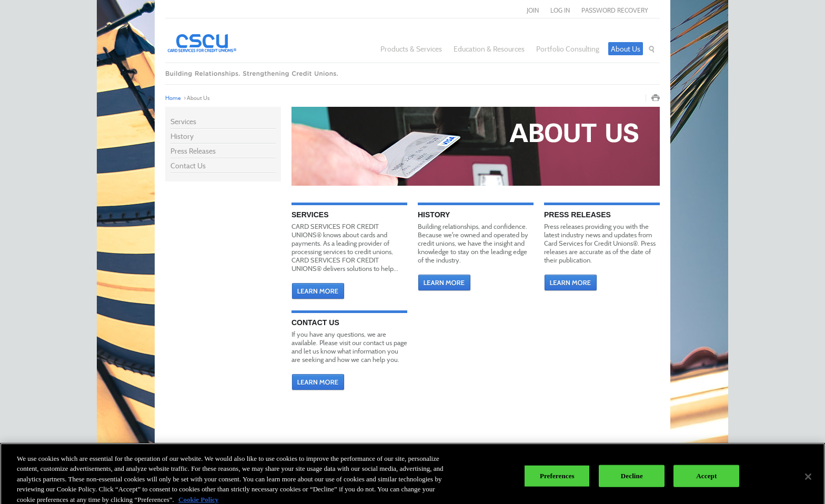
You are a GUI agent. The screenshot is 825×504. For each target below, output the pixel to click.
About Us (626, 49)
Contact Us (188, 165)
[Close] (808, 480)
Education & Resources (489, 49)
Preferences (557, 479)
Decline (632, 479)
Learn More (318, 291)
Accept (706, 479)
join (533, 10)
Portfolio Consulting (568, 49)
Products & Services (411, 49)
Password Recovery (615, 10)
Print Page (656, 98)
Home (173, 98)
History (182, 136)
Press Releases (193, 151)
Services (183, 121)
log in (560, 10)
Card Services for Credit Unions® (231, 43)
